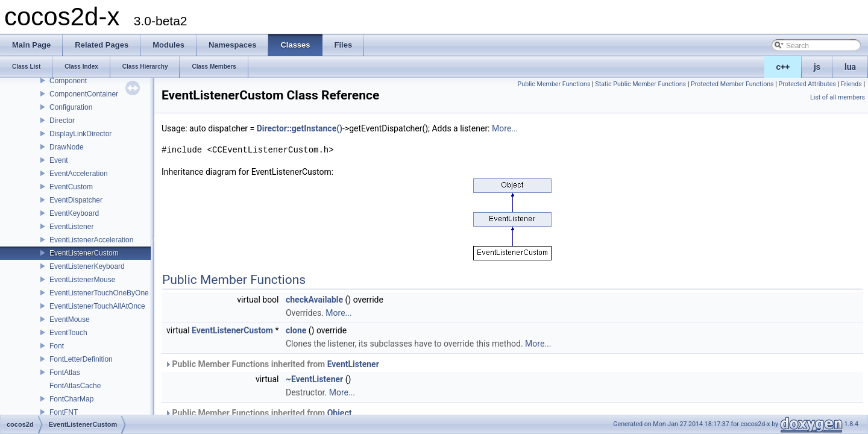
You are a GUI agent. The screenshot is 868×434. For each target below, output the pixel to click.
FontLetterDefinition (81, 359)
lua (850, 67)
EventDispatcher (76, 200)
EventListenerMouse (82, 280)
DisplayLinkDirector (80, 134)
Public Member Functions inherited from (272, 364)
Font (57, 346)
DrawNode (67, 147)
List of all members (838, 97)
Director (62, 121)
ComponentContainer (84, 94)
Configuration (71, 107)
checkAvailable (314, 300)
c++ (783, 67)
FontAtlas (65, 373)
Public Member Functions (554, 84)
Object (340, 413)
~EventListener (314, 379)
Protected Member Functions (732, 84)
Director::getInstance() (300, 128)
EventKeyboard (74, 213)
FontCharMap (71, 399)
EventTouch (68, 333)
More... (505, 128)
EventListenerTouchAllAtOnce (97, 306)
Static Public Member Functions (640, 84)
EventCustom (71, 187)
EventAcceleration (79, 174)
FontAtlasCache (75, 386)
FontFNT (64, 412)
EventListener (71, 227)
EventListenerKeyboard (87, 266)
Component (68, 81)
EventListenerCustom (84, 253)
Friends (851, 84)
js (817, 67)
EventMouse (70, 319)
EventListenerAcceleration (91, 240)
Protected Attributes (807, 84)
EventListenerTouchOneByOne (99, 293)
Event (59, 160)
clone (296, 330)
